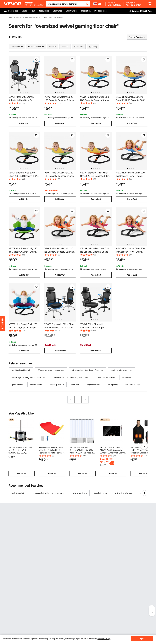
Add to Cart (24, 123)
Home (11, 18)
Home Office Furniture (32, 18)
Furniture (19, 18)
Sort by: (132, 37)
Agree (142, 639)
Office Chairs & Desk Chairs (53, 18)
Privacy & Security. (104, 639)
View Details (60, 351)
